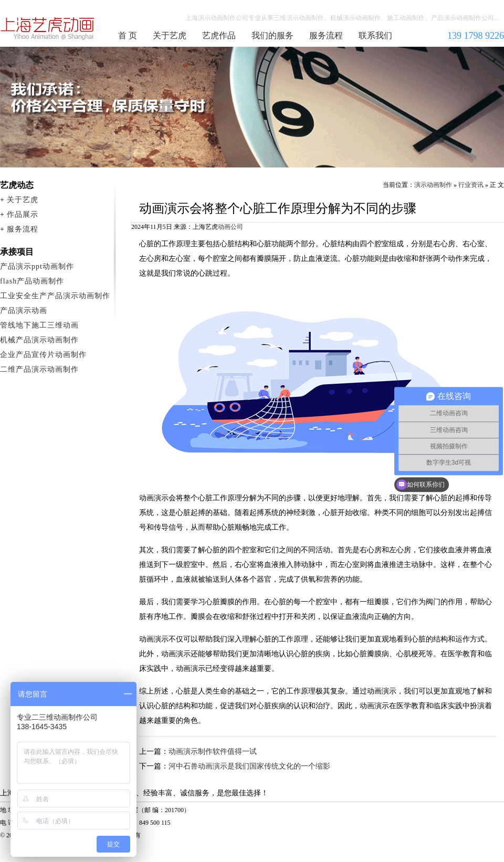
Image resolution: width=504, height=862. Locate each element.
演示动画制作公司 (48, 28)
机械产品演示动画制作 (39, 340)
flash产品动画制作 (32, 281)
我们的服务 (272, 35)
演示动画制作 (433, 185)
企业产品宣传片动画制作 (43, 355)
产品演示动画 (24, 311)
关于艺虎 (170, 35)
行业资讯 (471, 185)
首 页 (128, 35)
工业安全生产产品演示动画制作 (55, 296)
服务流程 (326, 35)
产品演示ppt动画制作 (37, 266)
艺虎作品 (219, 35)
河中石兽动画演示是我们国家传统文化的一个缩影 (249, 766)
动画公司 (230, 227)
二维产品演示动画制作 (39, 369)
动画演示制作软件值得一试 (213, 751)
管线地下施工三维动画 (39, 325)
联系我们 (375, 35)
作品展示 (23, 214)
